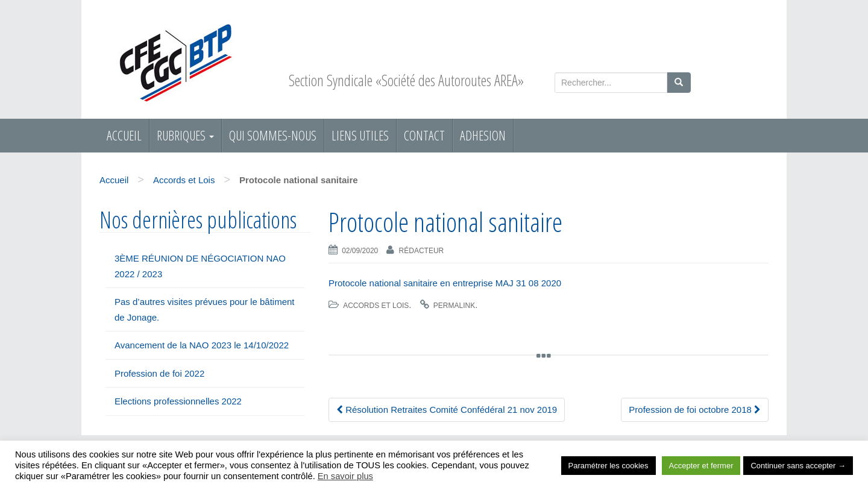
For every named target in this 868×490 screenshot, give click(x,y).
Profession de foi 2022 (159, 373)
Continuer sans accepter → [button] (798, 466)
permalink (454, 306)
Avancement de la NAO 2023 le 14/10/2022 (202, 345)
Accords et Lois (184, 180)
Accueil (124, 135)
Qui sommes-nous (273, 135)
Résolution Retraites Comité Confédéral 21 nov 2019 (447, 410)
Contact (424, 135)
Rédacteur (422, 251)
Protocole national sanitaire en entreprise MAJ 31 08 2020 (445, 283)
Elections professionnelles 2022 (178, 401)
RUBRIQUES (185, 135)
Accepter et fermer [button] (701, 466)
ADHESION (483, 135)
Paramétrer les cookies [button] (609, 466)
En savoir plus (345, 476)
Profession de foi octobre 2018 (695, 410)
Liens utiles (360, 135)
